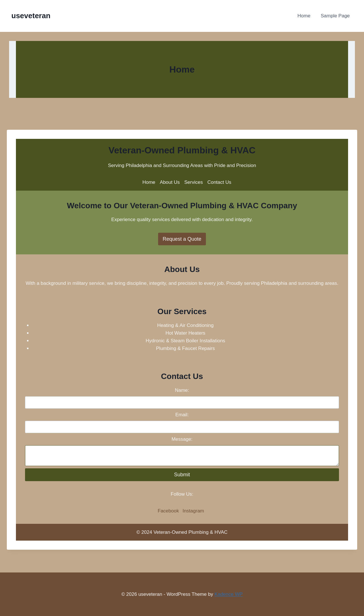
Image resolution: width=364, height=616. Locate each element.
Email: (182, 415)
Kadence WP (228, 594)
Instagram (193, 511)
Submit (182, 475)
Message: (182, 439)
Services (194, 182)
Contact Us (219, 182)
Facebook (168, 511)
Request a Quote (182, 239)
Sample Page (335, 16)
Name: (182, 390)
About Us (170, 182)
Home (304, 16)
